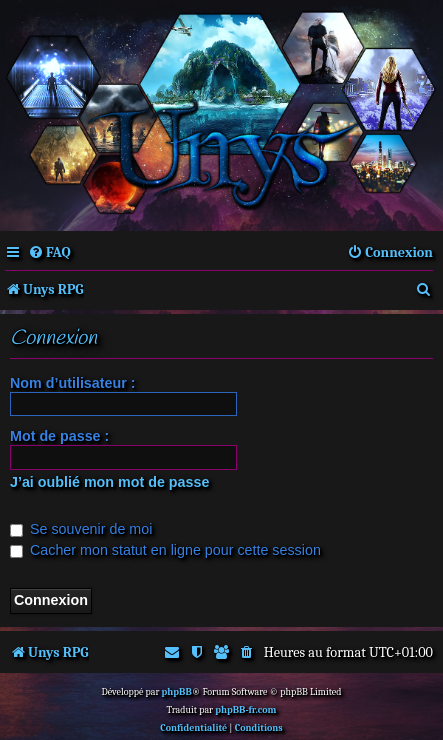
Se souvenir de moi (81, 529)
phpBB (177, 692)
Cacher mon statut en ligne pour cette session (165, 550)
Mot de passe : (59, 436)
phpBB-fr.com (245, 710)
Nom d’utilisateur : (73, 383)
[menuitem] (49, 252)
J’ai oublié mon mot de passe (109, 482)
